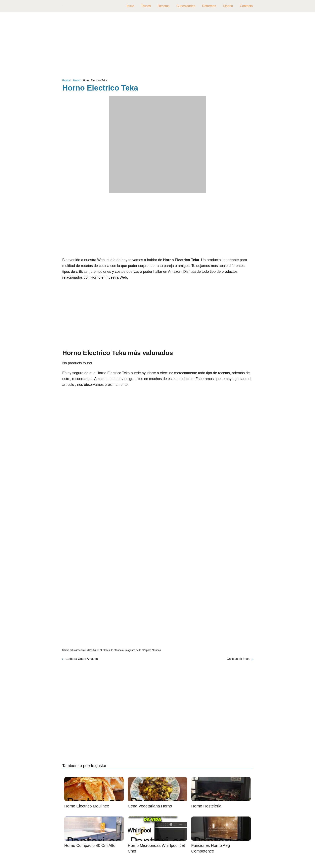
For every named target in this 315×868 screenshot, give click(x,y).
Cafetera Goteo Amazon (82, 659)
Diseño (228, 6)
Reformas (209, 6)
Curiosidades (186, 6)
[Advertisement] (157, 46)
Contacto (246, 6)
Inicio (130, 6)
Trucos (146, 6)
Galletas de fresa (238, 659)
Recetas (164, 6)
